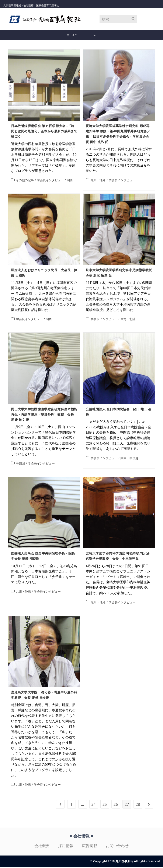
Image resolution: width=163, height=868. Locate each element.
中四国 (20, 464)
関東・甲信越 (129, 459)
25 (105, 805)
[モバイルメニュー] (75, 35)
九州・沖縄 (98, 181)
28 (138, 805)
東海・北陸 (128, 320)
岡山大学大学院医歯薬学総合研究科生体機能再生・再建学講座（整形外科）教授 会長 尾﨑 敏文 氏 (44, 415)
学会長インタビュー (50, 181)
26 (116, 805)
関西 (70, 181)
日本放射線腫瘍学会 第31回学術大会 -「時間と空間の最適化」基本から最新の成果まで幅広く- (44, 132)
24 (94, 805)
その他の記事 (25, 181)
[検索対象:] (95, 35)
